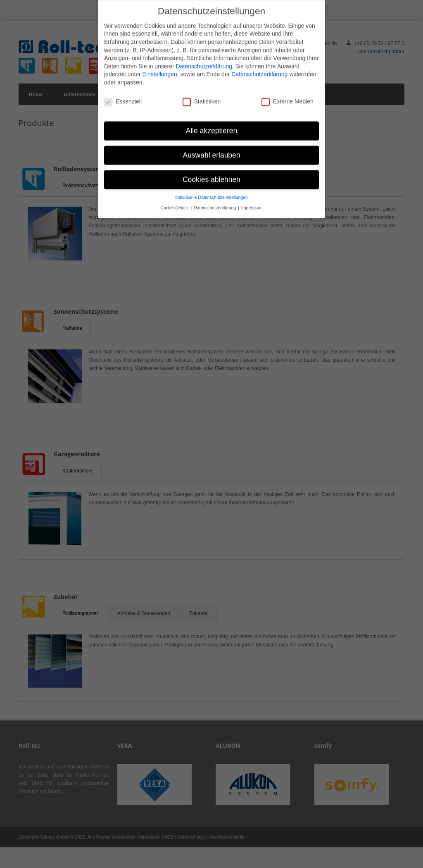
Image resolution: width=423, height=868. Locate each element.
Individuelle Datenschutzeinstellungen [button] (211, 193)
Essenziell (123, 97)
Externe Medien (288, 97)
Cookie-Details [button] (175, 203)
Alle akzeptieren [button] (212, 126)
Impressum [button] (252, 203)
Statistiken (202, 97)
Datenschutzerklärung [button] (215, 203)
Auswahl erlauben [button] (211, 151)
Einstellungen (160, 70)
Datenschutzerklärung (204, 62)
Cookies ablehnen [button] (211, 175)
